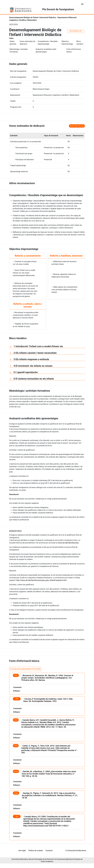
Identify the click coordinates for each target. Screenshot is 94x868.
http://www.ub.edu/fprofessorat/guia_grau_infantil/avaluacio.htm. (42, 579)
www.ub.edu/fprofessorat (68, 541)
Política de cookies (67, 849)
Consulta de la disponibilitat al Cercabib (25, 667)
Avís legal (53, 849)
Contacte (80, 849)
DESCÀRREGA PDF (76, 30)
